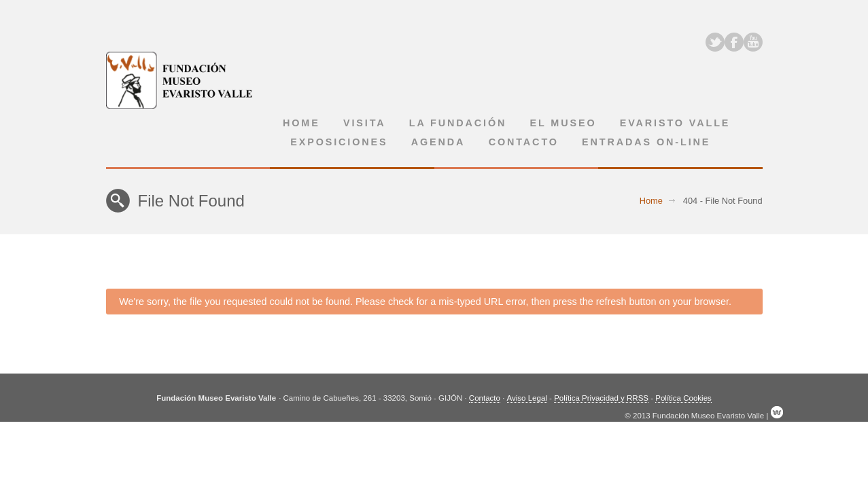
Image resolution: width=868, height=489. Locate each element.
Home (301, 123)
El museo (563, 123)
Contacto (524, 142)
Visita (365, 123)
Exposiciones (339, 142)
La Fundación (458, 123)
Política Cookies (683, 398)
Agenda (438, 142)
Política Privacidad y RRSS (601, 398)
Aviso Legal (527, 398)
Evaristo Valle (675, 123)
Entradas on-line (646, 142)
